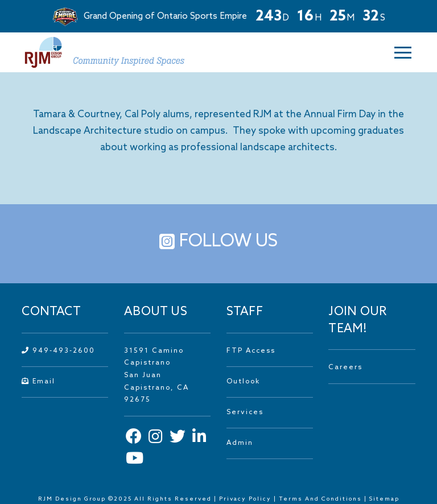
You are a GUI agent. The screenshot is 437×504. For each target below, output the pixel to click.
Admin (240, 443)
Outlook (243, 382)
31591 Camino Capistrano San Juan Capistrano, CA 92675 (156, 375)
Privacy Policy (245, 499)
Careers (345, 367)
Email (38, 382)
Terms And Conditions (321, 499)
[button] (395, 53)
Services (245, 412)
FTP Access (251, 351)
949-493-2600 (58, 351)
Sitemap (384, 499)
